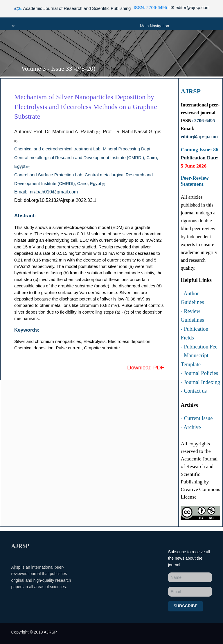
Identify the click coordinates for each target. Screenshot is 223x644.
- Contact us (194, 391)
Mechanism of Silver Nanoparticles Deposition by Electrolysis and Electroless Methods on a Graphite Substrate (86, 107)
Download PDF (146, 368)
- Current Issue (197, 418)
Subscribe (186, 606)
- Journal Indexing (200, 382)
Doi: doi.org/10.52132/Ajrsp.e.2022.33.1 (55, 200)
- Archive (191, 427)
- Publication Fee (199, 347)
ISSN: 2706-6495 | (151, 7)
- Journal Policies (199, 373)
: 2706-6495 (203, 121)
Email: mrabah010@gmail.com (46, 192)
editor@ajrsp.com (190, 7)
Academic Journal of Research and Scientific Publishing (72, 9)
